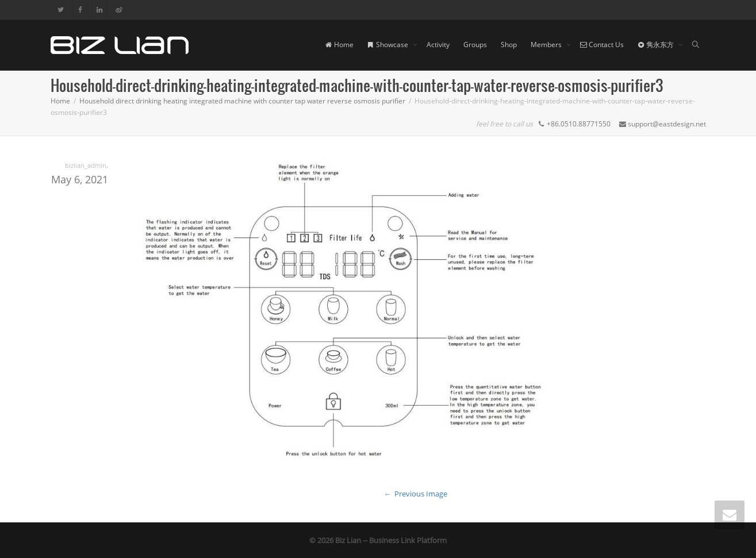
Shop (509, 45)
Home (339, 45)
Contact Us (602, 45)
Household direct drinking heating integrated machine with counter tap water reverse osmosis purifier (242, 101)
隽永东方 (657, 45)
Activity (438, 45)
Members (547, 45)
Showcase (389, 45)
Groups (475, 45)
